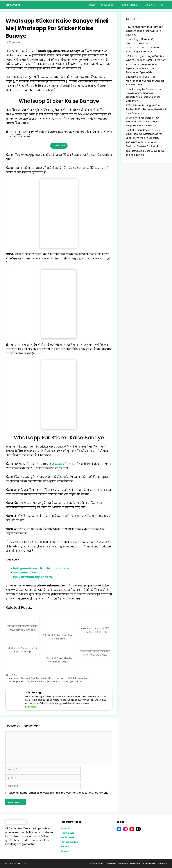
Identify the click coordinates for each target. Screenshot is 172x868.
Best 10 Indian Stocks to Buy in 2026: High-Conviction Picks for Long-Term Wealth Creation (144, 134)
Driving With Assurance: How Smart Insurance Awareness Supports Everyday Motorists (142, 122)
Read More (31, 707)
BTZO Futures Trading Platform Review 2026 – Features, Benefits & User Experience (146, 109)
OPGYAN (13, 5)
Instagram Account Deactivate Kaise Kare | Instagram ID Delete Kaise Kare (49, 678)
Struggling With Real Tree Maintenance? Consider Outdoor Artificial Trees (145, 81)
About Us (150, 5)
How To (13, 675)
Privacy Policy (96, 864)
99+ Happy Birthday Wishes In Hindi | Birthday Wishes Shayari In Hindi (46, 682)
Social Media (132, 5)
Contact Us (149, 864)
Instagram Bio (69, 842)
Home (92, 5)
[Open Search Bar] (162, 5)
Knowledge (110, 5)
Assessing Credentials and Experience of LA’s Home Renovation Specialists (141, 68)
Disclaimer (135, 864)
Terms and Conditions (117, 864)
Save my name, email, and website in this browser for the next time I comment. (58, 793)
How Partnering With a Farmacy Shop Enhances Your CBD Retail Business (144, 31)
